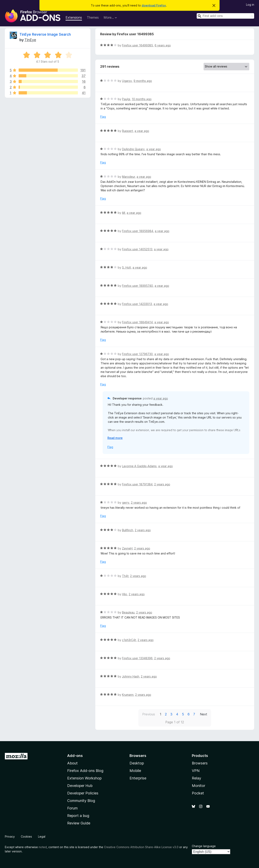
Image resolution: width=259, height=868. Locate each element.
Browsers (200, 763)
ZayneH (127, 548)
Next (204, 714)
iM (124, 213)
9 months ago (143, 81)
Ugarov (127, 81)
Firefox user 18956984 (138, 231)
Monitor (198, 786)
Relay (196, 778)
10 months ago (142, 99)
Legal (42, 836)
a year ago (142, 131)
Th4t (125, 576)
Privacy (10, 836)
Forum (72, 808)
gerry (126, 502)
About (72, 763)
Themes (93, 17)
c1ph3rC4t (129, 640)
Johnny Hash (131, 676)
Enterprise (138, 778)
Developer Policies (83, 793)
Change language (204, 846)
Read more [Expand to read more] (115, 438)
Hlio (125, 594)
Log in (250, 5)
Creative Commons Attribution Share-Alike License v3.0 (141, 847)
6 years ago (163, 45)
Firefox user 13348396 (137, 658)
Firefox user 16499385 (137, 45)
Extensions (74, 17)
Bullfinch (128, 530)
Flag (103, 117)
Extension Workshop (84, 778)
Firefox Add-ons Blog (85, 771)
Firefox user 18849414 (137, 322)
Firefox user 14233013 (137, 304)
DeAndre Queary (133, 149)
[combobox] (225, 16)
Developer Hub (80, 786)
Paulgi (126, 99)
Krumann (128, 695)
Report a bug (78, 816)
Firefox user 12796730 (137, 354)
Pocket (198, 793)
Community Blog (81, 801)
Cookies (26, 836)
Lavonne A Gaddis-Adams (139, 466)
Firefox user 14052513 (137, 249)
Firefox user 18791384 (137, 484)
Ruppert (127, 131)
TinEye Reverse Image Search (45, 34)
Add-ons (75, 756)
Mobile (135, 771)
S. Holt (126, 267)
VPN (196, 771)
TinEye (30, 40)
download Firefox (154, 5)
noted (43, 847)
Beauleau (128, 612)
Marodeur (128, 177)
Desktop (137, 763)
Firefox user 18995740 (137, 286)
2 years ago (162, 484)
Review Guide (79, 823)
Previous (149, 714)
